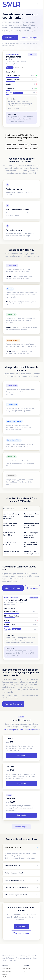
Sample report (7, 969)
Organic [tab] (10, 68)
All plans (5, 977)
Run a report (10, 38)
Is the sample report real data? (16, 895)
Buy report (21, 755)
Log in (25, 971)
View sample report (30, 38)
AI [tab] (23, 68)
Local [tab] (17, 68)
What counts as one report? (15, 880)
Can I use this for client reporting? (17, 887)
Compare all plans (21, 827)
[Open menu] (38, 4)
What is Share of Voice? (13, 847)
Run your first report (13, 704)
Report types (7, 971)
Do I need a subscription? (14, 873)
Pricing (5, 974)
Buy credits (21, 784)
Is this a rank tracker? (12, 866)
